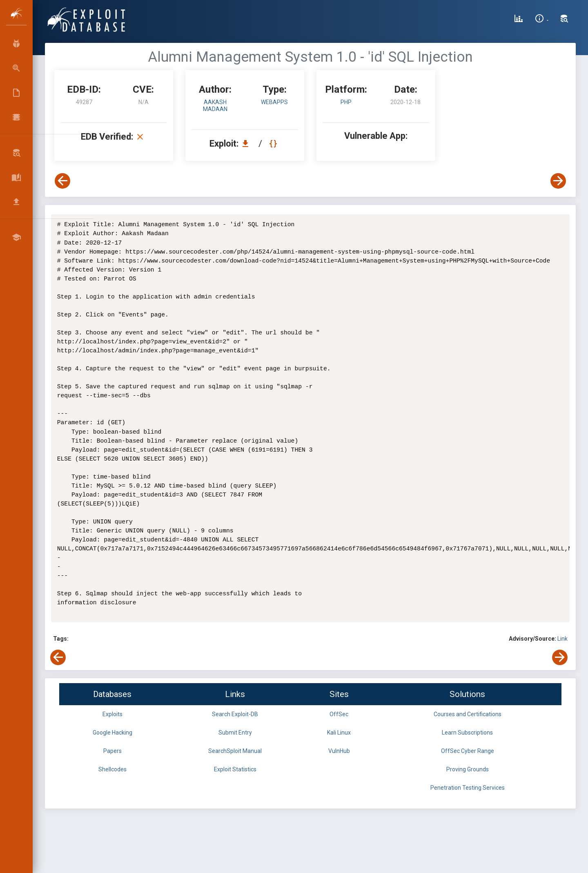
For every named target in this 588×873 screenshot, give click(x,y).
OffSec (339, 714)
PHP (346, 102)
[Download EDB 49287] (247, 144)
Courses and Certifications (468, 714)
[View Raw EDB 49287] (274, 144)
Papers (112, 751)
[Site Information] (542, 20)
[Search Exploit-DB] (564, 20)
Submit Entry (235, 733)
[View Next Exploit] (558, 181)
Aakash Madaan (215, 106)
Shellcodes (112, 769)
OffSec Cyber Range (468, 751)
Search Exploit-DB (235, 714)
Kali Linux (339, 733)
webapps (274, 102)
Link (562, 639)
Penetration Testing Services (468, 788)
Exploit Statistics (235, 769)
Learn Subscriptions (467, 733)
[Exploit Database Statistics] (519, 20)
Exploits (112, 714)
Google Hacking (112, 733)
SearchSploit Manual (235, 751)
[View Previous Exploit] (62, 181)
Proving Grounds (468, 769)
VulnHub (339, 751)
